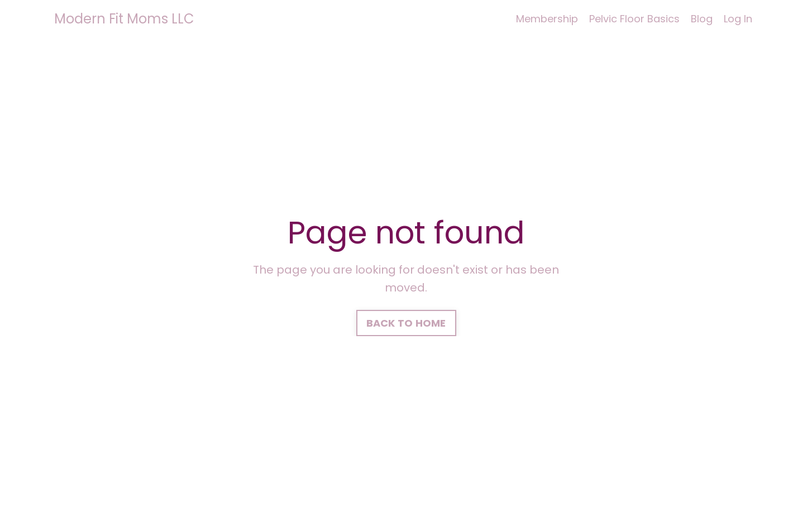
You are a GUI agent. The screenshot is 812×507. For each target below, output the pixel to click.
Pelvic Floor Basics (634, 19)
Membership (547, 19)
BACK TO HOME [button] (406, 323)
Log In (738, 19)
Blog (702, 19)
